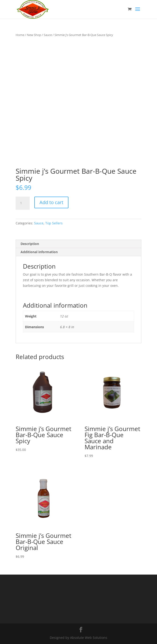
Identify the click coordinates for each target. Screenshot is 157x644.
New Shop (34, 35)
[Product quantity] (23, 203)
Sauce (48, 35)
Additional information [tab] (39, 252)
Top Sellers (54, 223)
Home (20, 35)
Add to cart (51, 202)
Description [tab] (30, 244)
